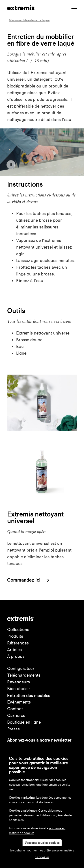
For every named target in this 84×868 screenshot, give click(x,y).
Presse (13, 729)
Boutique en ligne (24, 722)
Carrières (16, 716)
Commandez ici (29, 581)
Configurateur (21, 669)
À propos (16, 656)
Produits (15, 636)
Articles (14, 650)
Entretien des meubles (29, 695)
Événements (19, 702)
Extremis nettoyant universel (43, 333)
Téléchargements (24, 675)
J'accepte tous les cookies (42, 843)
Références (18, 643)
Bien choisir (19, 689)
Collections (18, 630)
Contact (15, 709)
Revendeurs (18, 682)
